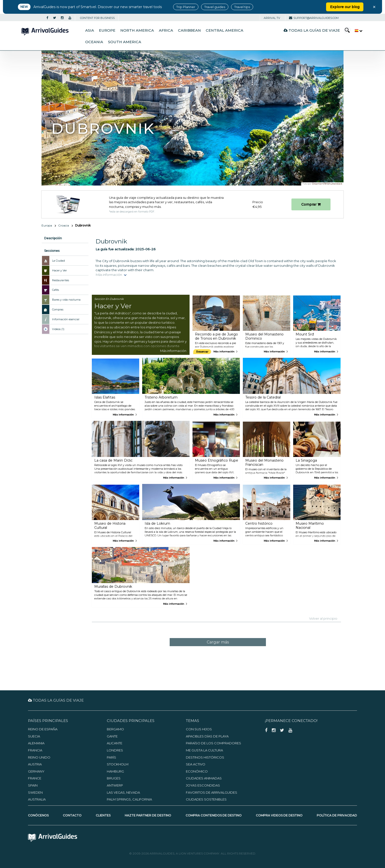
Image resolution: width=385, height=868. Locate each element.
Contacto (72, 815)
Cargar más (218, 642)
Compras (58, 309)
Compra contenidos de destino (214, 815)
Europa (47, 225)
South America (125, 42)
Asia (90, 30)
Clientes (103, 815)
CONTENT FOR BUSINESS (97, 18)
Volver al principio (323, 618)
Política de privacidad (337, 815)
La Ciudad (58, 261)
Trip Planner (186, 7)
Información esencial (66, 319)
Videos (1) (58, 329)
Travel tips (242, 7)
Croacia (64, 225)
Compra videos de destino (279, 815)
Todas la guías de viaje (312, 30)
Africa (166, 30)
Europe (107, 30)
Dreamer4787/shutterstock (327, 184)
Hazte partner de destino (148, 815)
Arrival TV (272, 18)
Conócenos (38, 815)
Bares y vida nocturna (66, 300)
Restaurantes (61, 280)
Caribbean (189, 30)
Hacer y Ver (59, 270)
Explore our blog (345, 7)
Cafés (55, 290)
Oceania (94, 42)
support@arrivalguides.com (314, 18)
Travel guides (215, 7)
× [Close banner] (374, 7)
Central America (225, 30)
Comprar (311, 204)
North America (137, 30)
